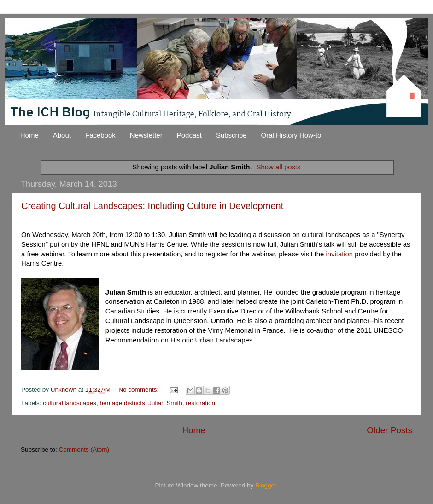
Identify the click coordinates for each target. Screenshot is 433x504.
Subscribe (231, 135)
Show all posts (279, 167)
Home (29, 135)
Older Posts (389, 430)
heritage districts (122, 403)
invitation (339, 254)
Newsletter (146, 135)
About (62, 135)
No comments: (139, 390)
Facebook (100, 135)
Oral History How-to (291, 135)
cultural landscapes (70, 403)
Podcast (189, 135)
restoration (200, 403)
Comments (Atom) (84, 449)
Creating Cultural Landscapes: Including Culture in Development (152, 206)
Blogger (266, 485)
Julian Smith (165, 403)
